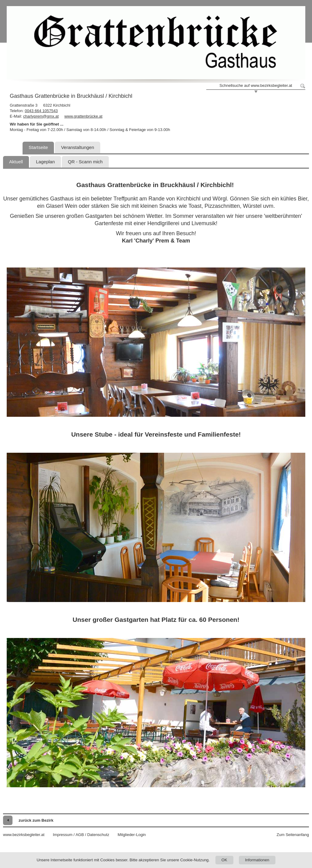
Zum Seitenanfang (293, 835)
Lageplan (45, 162)
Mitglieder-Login (132, 835)
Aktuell (16, 162)
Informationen (257, 860)
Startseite (38, 147)
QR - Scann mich (85, 162)
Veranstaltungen (77, 147)
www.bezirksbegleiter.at (24, 835)
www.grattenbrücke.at (83, 116)
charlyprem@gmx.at (41, 116)
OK (224, 860)
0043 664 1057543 (41, 111)
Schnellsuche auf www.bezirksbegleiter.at (256, 85)
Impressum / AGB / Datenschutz (81, 835)
